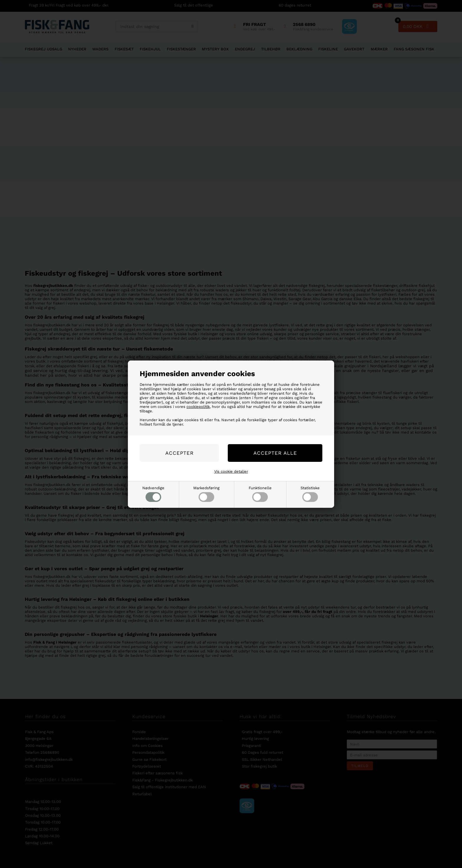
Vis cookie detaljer (231, 471)
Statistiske (310, 494)
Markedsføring (206, 494)
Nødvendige (153, 494)
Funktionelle (260, 494)
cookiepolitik (198, 407)
